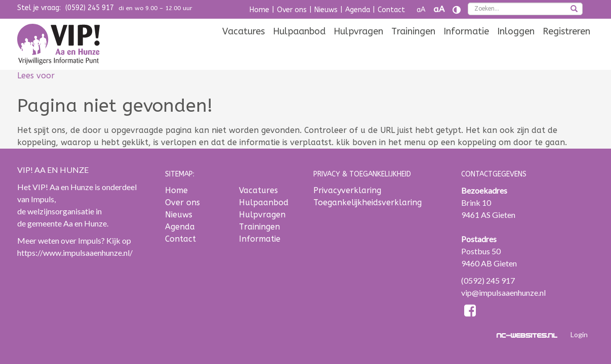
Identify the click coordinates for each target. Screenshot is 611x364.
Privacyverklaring (347, 190)
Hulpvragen (358, 47)
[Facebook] (470, 312)
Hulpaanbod (299, 47)
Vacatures (243, 47)
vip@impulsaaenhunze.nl (503, 292)
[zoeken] (574, 10)
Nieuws (326, 10)
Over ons (292, 10)
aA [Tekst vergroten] (439, 9)
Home (259, 10)
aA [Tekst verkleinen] (421, 10)
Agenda (358, 10)
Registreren (566, 47)
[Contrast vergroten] (457, 10)
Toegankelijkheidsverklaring (368, 202)
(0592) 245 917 (90, 8)
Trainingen (413, 47)
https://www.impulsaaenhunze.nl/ (75, 253)
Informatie (466, 47)
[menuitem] (243, 47)
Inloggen (516, 47)
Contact (391, 10)
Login (579, 334)
